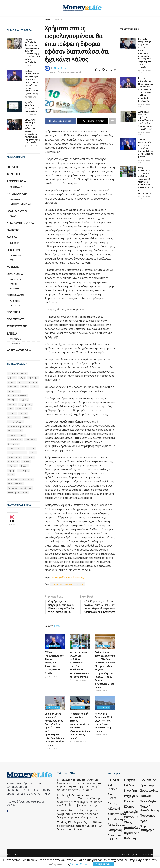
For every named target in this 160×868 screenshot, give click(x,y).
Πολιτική (13, 312)
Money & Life (60, 68)
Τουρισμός (15, 344)
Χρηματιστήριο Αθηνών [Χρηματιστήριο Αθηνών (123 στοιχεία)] (20, 488)
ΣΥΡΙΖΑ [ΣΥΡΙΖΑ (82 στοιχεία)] (26, 461)
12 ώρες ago (31, 146)
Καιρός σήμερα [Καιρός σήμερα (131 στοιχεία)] (15, 422)
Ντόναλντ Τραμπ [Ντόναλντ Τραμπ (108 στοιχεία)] (16, 435)
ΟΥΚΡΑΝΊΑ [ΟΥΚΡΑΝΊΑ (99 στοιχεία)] (30, 439)
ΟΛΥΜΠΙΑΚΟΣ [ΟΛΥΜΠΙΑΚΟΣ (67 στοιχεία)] (15, 439)
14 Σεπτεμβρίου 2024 (59, 72)
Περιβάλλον (15, 295)
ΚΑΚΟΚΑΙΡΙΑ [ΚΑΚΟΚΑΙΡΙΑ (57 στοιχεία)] (14, 417)
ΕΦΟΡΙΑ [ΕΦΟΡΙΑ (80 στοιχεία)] (24, 400)
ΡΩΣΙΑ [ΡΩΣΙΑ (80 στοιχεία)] (33, 453)
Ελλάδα (12, 237)
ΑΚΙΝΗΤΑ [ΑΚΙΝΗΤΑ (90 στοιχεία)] (33, 378)
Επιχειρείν (14, 288)
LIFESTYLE (13, 167)
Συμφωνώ (103, 864)
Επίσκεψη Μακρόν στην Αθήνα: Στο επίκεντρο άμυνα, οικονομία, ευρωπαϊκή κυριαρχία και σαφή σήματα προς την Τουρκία (145, 53)
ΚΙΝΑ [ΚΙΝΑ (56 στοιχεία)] (26, 417)
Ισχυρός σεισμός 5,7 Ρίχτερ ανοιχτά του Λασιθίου (32, 107)
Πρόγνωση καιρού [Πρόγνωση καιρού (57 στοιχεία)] (17, 453)
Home (47, 20)
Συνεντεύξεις (17, 326)
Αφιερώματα (16, 187)
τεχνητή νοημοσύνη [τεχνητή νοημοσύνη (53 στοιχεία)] (18, 492)
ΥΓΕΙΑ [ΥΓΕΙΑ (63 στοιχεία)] (11, 475)
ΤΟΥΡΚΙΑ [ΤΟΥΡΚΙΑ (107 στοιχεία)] (12, 466)
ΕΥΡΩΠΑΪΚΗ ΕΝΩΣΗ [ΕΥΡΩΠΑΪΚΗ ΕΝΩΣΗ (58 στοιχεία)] (17, 395)
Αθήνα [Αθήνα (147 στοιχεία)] (11, 382)
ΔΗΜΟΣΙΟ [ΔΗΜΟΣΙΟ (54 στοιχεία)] (13, 387)
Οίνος (13, 216)
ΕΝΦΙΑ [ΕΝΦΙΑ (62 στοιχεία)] (35, 387)
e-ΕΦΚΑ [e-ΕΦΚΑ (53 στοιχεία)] (12, 378)
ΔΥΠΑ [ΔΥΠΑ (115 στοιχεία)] (25, 387)
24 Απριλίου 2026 (53, 680)
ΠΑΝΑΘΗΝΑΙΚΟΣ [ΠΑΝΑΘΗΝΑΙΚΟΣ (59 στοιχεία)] (16, 448)
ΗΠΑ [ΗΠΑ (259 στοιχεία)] (10, 409)
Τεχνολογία (15, 256)
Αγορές (13, 284)
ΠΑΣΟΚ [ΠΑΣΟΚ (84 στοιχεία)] (31, 448)
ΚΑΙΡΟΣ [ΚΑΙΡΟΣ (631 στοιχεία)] (23, 413)
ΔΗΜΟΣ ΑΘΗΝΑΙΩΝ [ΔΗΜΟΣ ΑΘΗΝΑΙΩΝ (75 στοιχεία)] (28, 382)
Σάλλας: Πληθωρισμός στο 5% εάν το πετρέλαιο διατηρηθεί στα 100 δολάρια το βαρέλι (54, 666)
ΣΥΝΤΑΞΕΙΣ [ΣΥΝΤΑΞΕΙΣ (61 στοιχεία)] (13, 461)
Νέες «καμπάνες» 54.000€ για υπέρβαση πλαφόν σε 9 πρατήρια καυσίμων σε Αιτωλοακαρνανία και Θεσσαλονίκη (147, 180)
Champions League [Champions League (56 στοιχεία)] (17, 374)
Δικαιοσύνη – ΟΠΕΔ (20, 223)
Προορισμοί (16, 339)
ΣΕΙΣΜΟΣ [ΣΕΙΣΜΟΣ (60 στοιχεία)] (29, 457)
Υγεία (12, 260)
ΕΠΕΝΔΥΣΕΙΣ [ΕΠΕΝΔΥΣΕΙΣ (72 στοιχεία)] (14, 391)
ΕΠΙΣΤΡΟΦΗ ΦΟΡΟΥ (62, 584)
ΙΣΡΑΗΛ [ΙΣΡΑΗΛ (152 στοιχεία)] (12, 413)
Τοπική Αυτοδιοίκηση (20, 204)
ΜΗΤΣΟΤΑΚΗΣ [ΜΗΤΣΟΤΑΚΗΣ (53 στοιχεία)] (15, 431)
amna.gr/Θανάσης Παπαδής (68, 577)
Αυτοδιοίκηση (17, 194)
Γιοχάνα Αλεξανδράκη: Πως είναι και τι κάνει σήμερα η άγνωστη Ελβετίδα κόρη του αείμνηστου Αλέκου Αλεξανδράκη (32, 51)
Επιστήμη (14, 250)
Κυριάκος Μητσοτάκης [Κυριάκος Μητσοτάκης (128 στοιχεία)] (19, 426)
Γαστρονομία (17, 211)
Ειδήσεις (13, 230)
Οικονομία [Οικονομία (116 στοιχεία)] (13, 444)
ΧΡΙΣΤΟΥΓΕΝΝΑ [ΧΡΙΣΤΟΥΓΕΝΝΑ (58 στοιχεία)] (15, 483)
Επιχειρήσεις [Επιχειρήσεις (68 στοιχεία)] (26, 404)
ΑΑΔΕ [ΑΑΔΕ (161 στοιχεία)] (22, 378)
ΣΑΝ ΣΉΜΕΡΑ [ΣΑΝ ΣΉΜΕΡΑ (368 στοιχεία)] (14, 457)
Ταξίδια (12, 334)
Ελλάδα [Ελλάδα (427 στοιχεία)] (12, 404)
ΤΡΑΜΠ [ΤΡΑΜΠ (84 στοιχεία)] (24, 466)
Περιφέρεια (15, 199)
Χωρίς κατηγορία (19, 350)
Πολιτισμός (15, 319)
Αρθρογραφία (16, 181)
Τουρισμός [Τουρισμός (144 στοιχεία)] (24, 470)
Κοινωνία (14, 243)
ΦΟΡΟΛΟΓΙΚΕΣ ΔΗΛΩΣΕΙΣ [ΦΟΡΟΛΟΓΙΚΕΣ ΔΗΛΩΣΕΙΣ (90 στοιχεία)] (20, 479)
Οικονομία (57, 20)
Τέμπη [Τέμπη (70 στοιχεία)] (11, 470)
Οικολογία (15, 305)
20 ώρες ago (31, 114)
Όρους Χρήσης (80, 864)
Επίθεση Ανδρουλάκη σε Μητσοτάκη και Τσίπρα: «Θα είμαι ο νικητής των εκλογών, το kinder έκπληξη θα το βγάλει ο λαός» (32, 82)
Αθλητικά (13, 174)
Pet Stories (15, 301)
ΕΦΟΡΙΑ (80, 584)
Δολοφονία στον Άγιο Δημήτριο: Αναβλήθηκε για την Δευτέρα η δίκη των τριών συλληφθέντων (146, 120)
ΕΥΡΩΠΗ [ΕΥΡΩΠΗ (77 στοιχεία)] (12, 400)
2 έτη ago (30, 66)
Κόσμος (13, 267)
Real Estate (15, 280)
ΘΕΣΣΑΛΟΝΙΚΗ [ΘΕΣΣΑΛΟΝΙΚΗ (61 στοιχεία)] (23, 409)
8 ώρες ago (31, 97)
